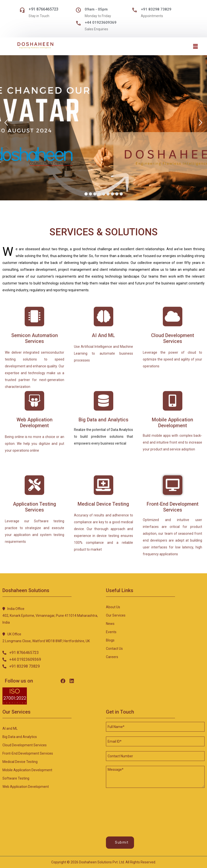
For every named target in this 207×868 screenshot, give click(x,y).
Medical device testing (20, 762)
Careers (112, 657)
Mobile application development (27, 770)
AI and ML (10, 728)
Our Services (116, 615)
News (110, 624)
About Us (113, 607)
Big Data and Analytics (20, 737)
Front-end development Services (28, 753)
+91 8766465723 (43, 9)
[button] (21, 653)
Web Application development (26, 787)
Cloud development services (25, 745)
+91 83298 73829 (156, 9)
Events (111, 632)
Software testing (16, 778)
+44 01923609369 (101, 22)
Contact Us (114, 649)
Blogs (110, 640)
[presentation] (126, 807)
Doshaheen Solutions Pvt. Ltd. (102, 862)
